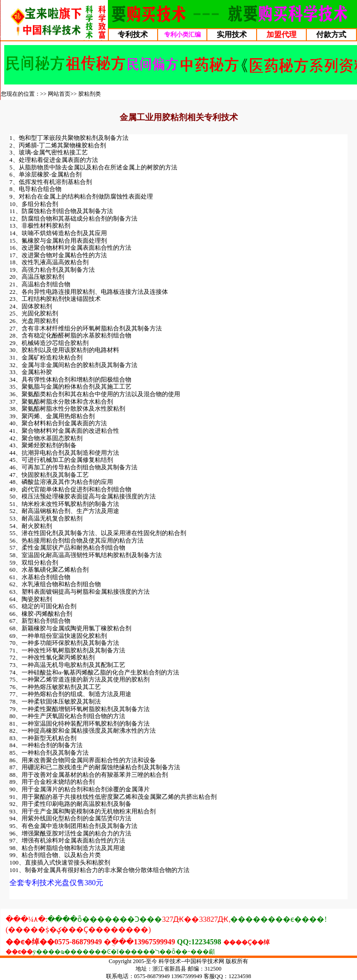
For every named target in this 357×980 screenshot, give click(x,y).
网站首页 (59, 94)
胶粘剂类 (90, 94)
